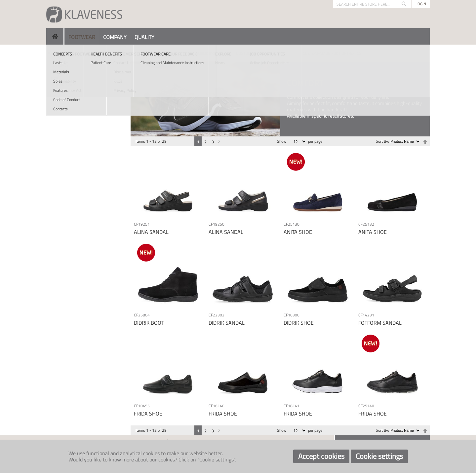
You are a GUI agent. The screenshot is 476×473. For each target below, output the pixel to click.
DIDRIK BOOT (149, 323)
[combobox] (372, 4)
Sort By (382, 141)
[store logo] (84, 14)
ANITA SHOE (298, 232)
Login (421, 4)
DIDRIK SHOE (299, 323)
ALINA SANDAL (151, 232)
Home (52, 53)
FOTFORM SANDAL (380, 323)
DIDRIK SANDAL (227, 323)
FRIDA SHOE (148, 414)
